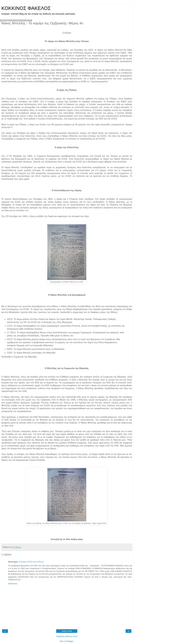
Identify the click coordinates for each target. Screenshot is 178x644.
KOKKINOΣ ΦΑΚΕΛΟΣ (26, 8)
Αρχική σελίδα (67, 631)
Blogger (70, 641)
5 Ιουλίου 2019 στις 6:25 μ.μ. (31, 562)
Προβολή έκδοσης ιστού (67, 636)
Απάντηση (13, 584)
